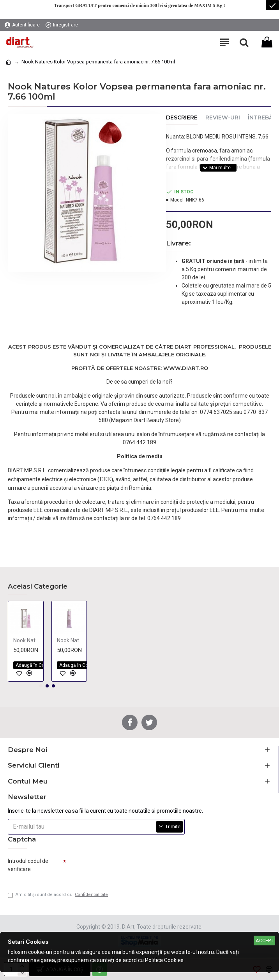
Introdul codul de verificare (28, 865)
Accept (265, 941)
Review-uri (223, 118)
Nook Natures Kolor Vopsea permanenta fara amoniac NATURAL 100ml (71, 640)
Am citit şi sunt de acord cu (58, 895)
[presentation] (121, 868)
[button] (41, 686)
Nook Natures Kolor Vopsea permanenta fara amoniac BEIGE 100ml (27, 640)
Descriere (182, 118)
